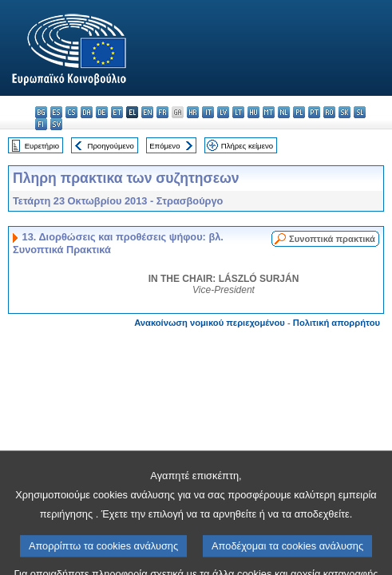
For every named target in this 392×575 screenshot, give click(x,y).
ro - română (329, 112)
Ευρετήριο (42, 146)
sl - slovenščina (360, 112)
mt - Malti (269, 112)
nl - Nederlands (284, 112)
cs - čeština (71, 112)
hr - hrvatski (193, 112)
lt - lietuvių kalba (238, 112)
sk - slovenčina (344, 112)
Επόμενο (164, 146)
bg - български (41, 112)
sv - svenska (56, 124)
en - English (147, 112)
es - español (56, 112)
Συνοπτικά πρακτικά (332, 239)
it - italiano (208, 112)
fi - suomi (41, 124)
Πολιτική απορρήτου (337, 323)
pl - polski (299, 112)
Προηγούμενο (110, 146)
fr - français (162, 112)
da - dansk (87, 112)
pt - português (314, 112)
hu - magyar (253, 112)
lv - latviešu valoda (223, 112)
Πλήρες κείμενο (247, 146)
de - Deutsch (102, 112)
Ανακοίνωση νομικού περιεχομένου (210, 323)
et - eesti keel (117, 112)
